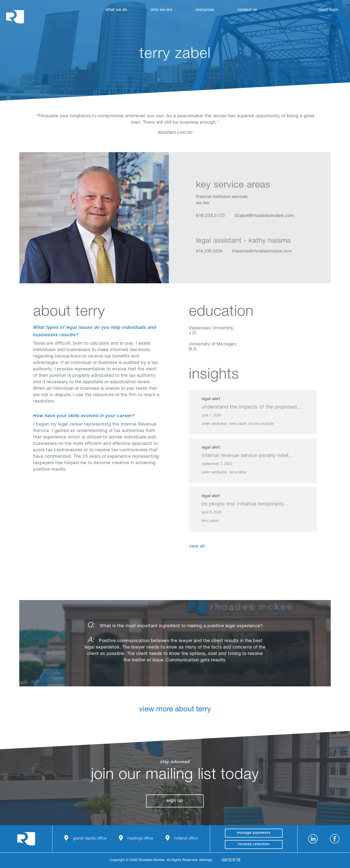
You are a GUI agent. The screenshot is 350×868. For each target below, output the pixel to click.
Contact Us (247, 10)
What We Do (116, 10)
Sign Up (175, 801)
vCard (211, 229)
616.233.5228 (209, 252)
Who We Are (161, 10)
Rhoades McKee (15, 17)
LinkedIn (199, 229)
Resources (205, 10)
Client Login (328, 10)
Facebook (335, 839)
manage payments (254, 833)
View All (197, 547)
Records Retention (254, 844)
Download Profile (236, 229)
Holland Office (186, 839)
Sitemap (206, 860)
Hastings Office (140, 839)
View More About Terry (175, 714)
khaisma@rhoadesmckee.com (262, 252)
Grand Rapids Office (90, 839)
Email (224, 229)
